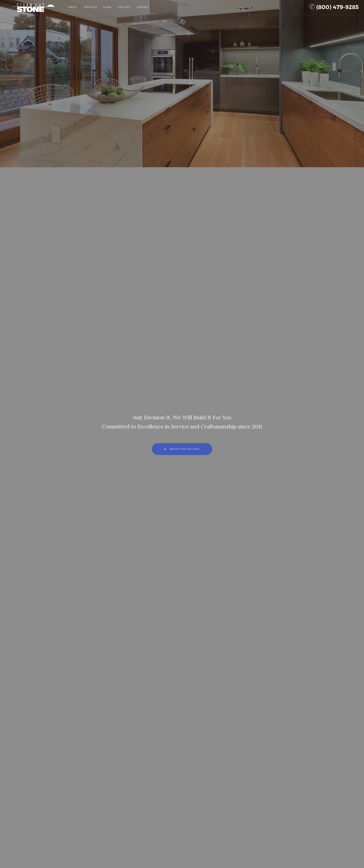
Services (90, 7)
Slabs (107, 7)
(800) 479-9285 (334, 7)
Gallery (124, 7)
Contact (143, 7)
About (73, 7)
